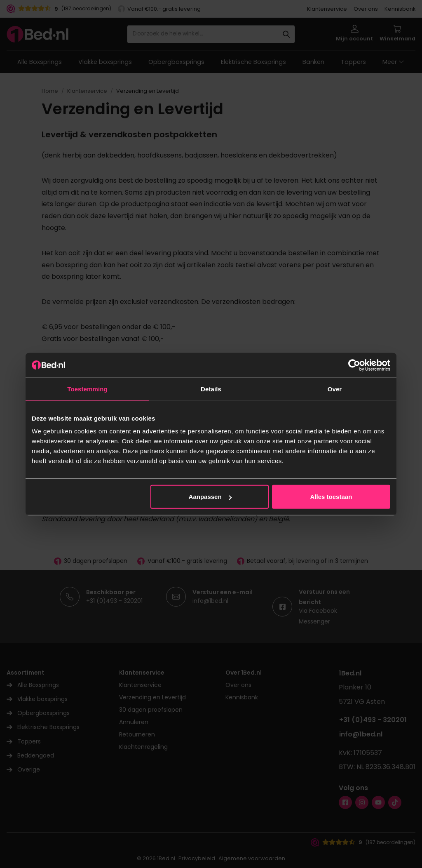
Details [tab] (211, 389)
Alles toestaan (331, 497)
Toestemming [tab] (87, 389)
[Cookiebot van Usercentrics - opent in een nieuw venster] (354, 365)
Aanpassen (210, 497)
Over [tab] (335, 389)
